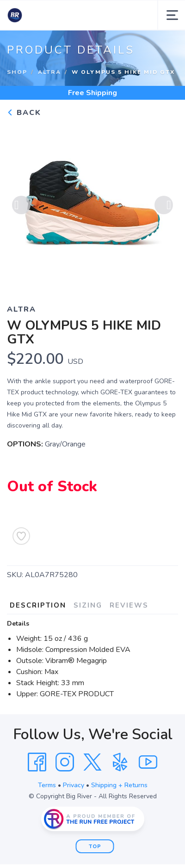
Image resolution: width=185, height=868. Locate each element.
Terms (47, 785)
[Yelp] (120, 762)
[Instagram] (65, 762)
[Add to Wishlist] (21, 536)
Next (164, 205)
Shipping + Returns (119, 785)
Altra (49, 72)
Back (24, 113)
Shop (17, 72)
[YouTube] (148, 762)
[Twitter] (92, 762)
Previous (21, 205)
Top (95, 847)
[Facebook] (37, 762)
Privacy (74, 785)
